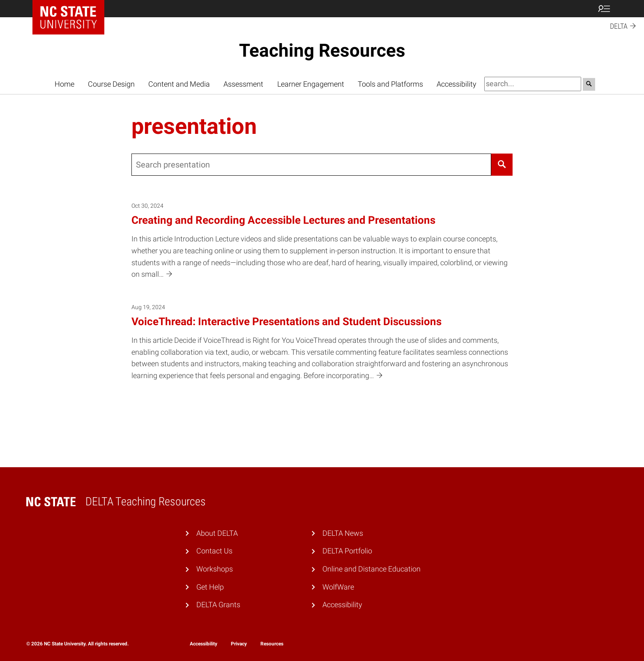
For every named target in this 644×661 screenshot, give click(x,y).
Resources (272, 644)
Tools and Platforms (390, 84)
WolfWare (338, 587)
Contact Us (214, 551)
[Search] (502, 165)
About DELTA (217, 533)
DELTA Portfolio (347, 551)
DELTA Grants (218, 605)
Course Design (111, 84)
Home (64, 84)
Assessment (243, 84)
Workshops (215, 569)
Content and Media (179, 84)
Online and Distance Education (371, 569)
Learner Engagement (311, 84)
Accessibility (457, 84)
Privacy (239, 644)
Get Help (210, 587)
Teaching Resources (322, 50)
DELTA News (343, 533)
